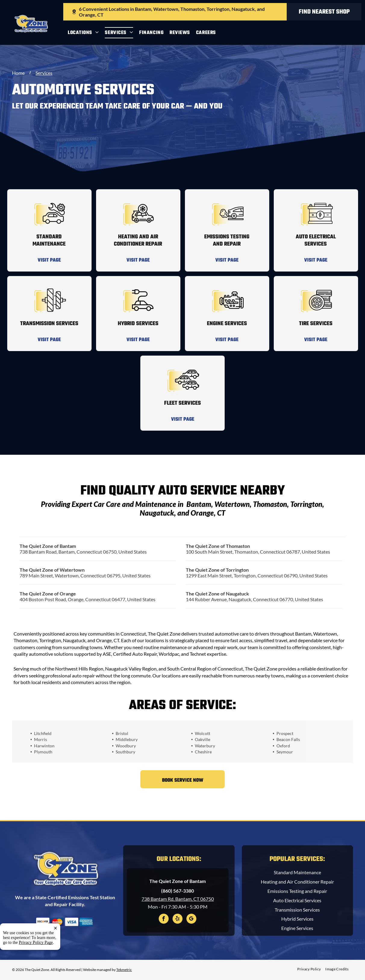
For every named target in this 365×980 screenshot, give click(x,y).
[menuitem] (86, 33)
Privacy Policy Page (36, 968)
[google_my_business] (191, 919)
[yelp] (178, 919)
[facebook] (164, 919)
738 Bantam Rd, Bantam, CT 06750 (178, 899)
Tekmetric (124, 970)
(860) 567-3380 (178, 891)
